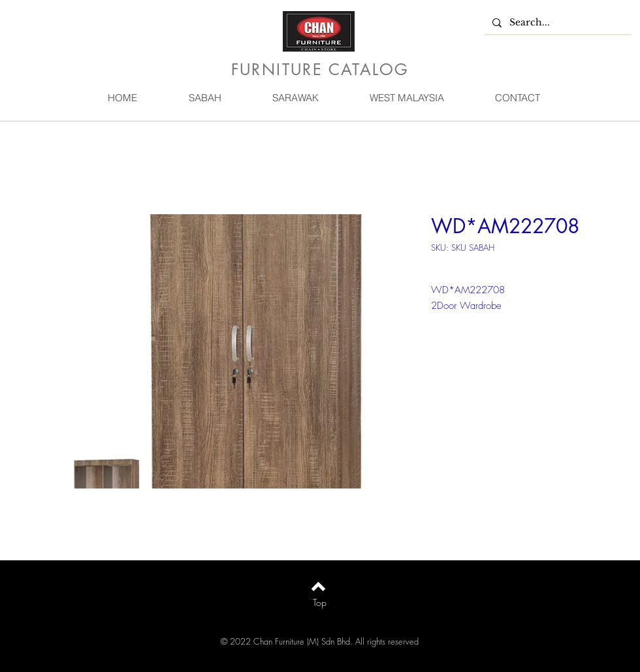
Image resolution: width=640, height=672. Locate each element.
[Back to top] (318, 586)
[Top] (320, 603)
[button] (204, 98)
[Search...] (556, 23)
